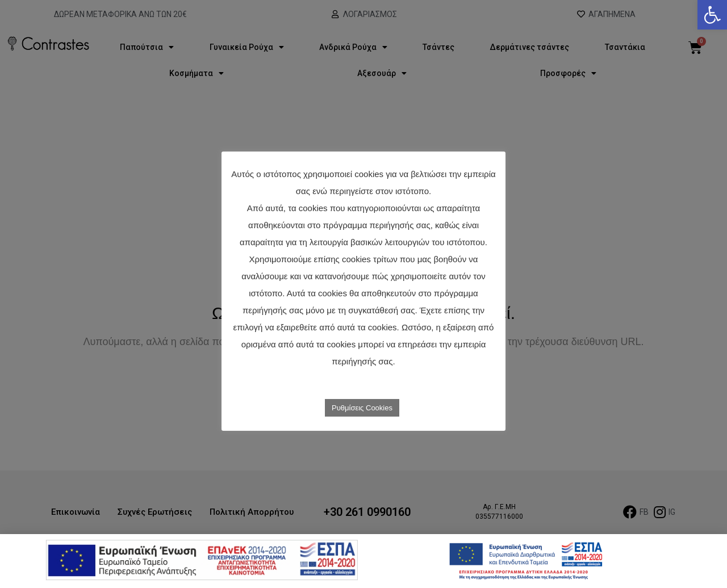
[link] (712, 15)
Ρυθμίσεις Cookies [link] (362, 408)
